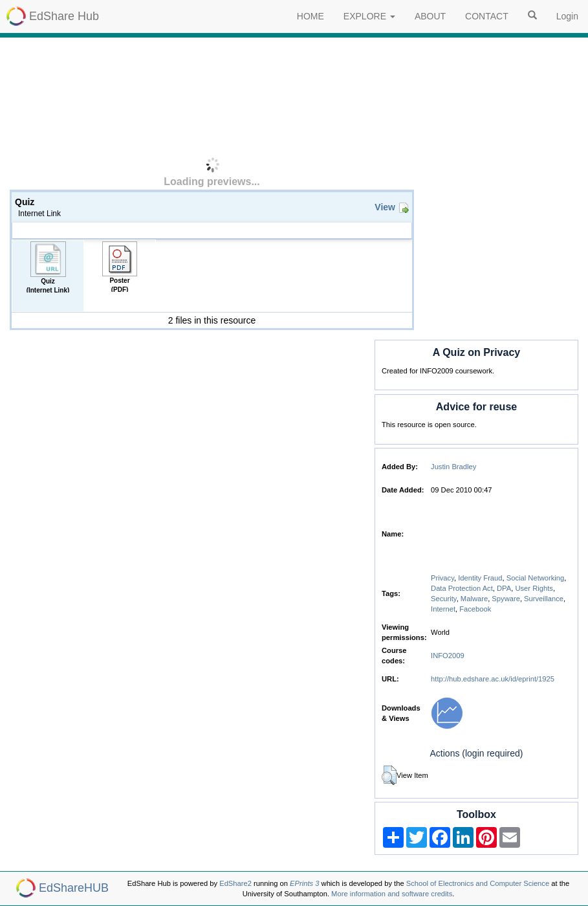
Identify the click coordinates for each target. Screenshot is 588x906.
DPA (504, 588)
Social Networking (536, 578)
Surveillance (544, 599)
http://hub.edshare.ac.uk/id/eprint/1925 (493, 679)
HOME (310, 16)
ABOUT (430, 16)
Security (444, 599)
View (385, 207)
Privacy (442, 578)
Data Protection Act (462, 588)
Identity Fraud (480, 578)
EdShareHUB (74, 888)
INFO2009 (448, 656)
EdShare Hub (64, 16)
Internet (443, 609)
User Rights (534, 588)
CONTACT (487, 16)
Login (567, 16)
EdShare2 (235, 883)
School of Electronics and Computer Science (478, 883)
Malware (474, 599)
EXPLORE (369, 16)
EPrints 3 (304, 883)
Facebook (475, 609)
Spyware (506, 599)
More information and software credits (392, 894)
